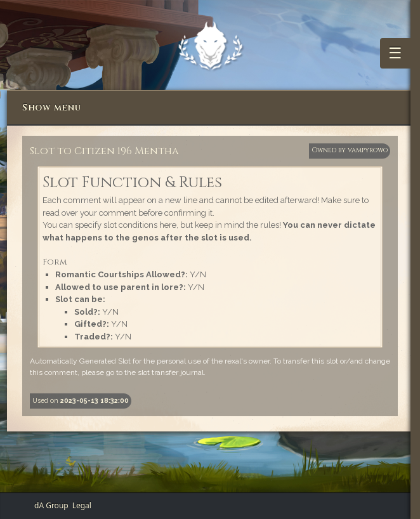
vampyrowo (368, 150)
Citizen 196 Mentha (127, 151)
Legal (82, 505)
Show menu (51, 108)
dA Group (51, 505)
